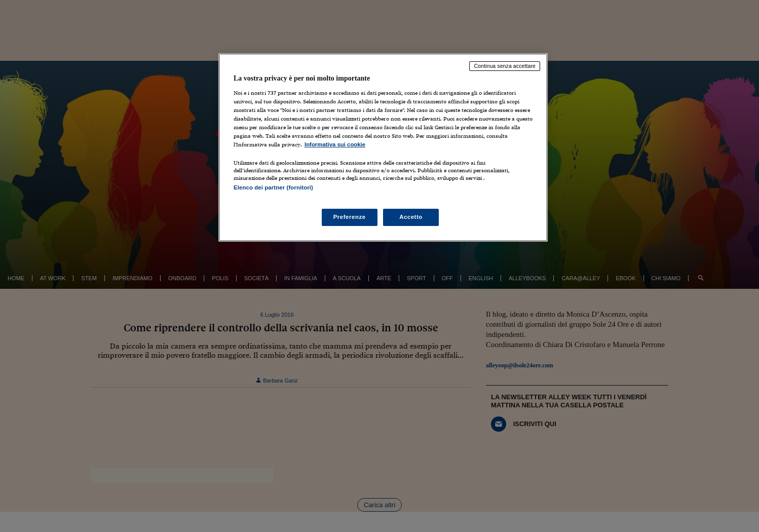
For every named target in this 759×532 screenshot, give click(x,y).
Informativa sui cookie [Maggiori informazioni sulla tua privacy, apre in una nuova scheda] (335, 144)
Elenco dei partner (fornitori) (273, 187)
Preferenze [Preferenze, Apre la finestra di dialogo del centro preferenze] (350, 217)
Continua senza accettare (505, 66)
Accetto (411, 217)
